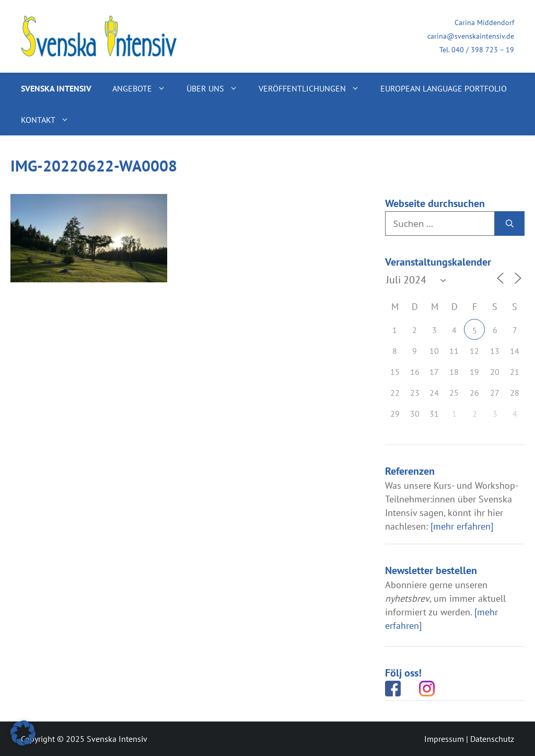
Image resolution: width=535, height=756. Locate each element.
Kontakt (50, 120)
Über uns (217, 88)
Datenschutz (492, 739)
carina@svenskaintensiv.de (471, 36)
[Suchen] (510, 224)
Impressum (444, 739)
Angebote (144, 88)
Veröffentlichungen (314, 88)
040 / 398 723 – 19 (483, 50)
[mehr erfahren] (462, 526)
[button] (23, 733)
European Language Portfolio (444, 88)
